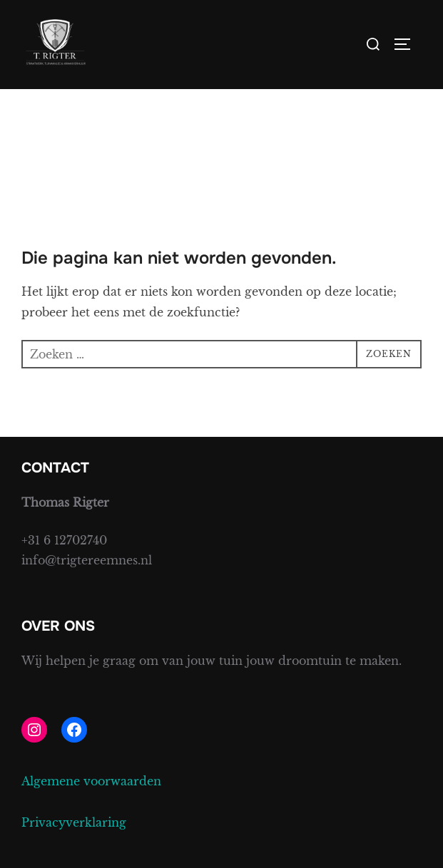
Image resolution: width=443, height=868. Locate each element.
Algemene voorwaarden (91, 781)
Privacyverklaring (74, 822)
